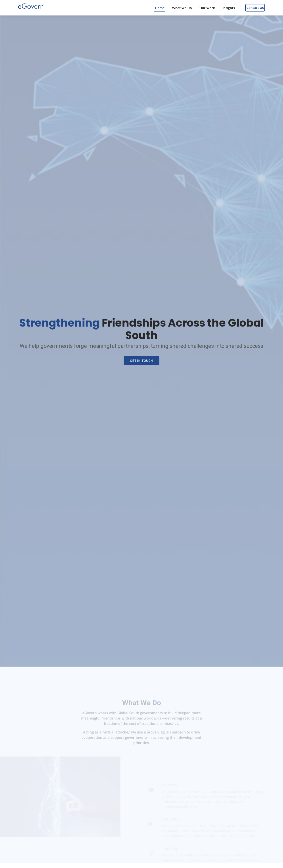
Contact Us (255, 8)
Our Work (207, 8)
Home (160, 8)
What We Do (182, 8)
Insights (229, 8)
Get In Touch (142, 361)
